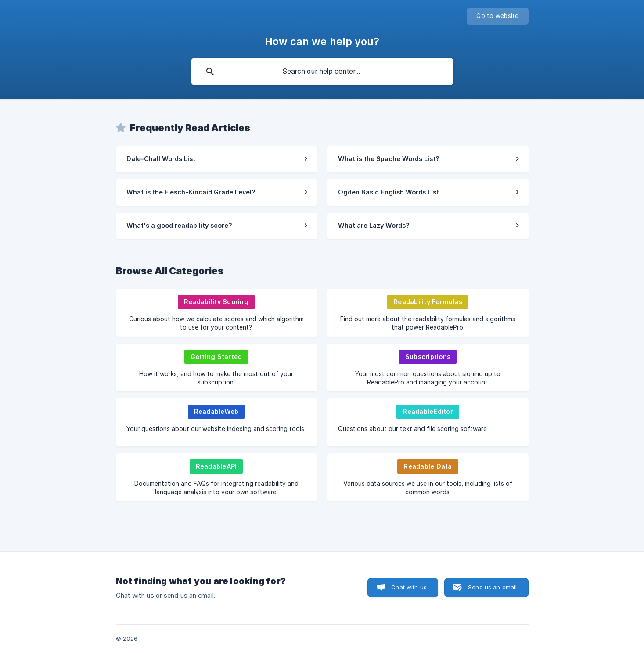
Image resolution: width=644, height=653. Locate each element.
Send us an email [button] (492, 587)
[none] (497, 16)
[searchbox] (322, 72)
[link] (216, 159)
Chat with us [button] (409, 587)
